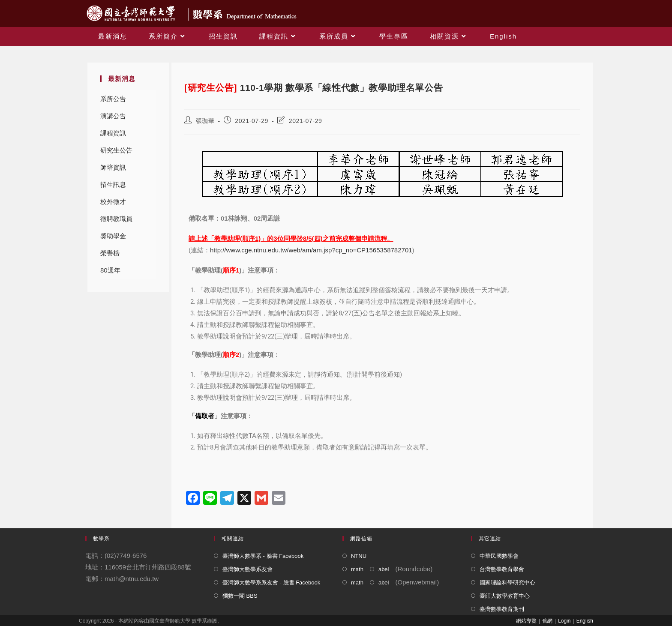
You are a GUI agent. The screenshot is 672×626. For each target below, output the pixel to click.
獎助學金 (113, 236)
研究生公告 (116, 150)
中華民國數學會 (499, 556)
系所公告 (113, 99)
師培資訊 (113, 167)
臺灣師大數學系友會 (247, 569)
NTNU (359, 556)
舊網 (547, 621)
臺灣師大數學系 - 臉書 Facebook (263, 556)
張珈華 (205, 121)
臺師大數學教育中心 (505, 596)
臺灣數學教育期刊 (502, 609)
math (357, 569)
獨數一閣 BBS (240, 596)
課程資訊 (113, 133)
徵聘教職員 (116, 219)
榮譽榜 (110, 253)
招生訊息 (113, 184)
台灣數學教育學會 (502, 569)
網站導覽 (526, 621)
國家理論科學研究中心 (507, 583)
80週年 (110, 270)
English (585, 621)
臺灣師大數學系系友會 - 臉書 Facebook (271, 583)
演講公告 (113, 116)
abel (384, 569)
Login (564, 621)
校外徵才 (113, 202)
